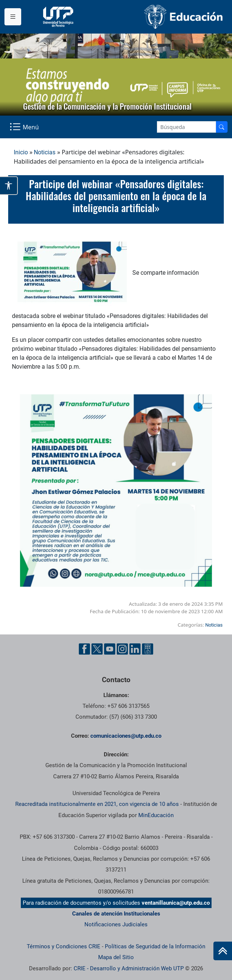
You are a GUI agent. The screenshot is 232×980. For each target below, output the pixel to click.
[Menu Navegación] (25, 127)
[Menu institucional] (13, 17)
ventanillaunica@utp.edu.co (176, 903)
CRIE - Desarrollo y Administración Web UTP (129, 968)
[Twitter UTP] (97, 649)
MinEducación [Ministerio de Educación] (156, 815)
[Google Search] (186, 127)
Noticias (45, 152)
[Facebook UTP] (84, 649)
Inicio (21, 152)
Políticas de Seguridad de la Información (155, 946)
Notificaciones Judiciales (116, 924)
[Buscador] (222, 127)
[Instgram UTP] (122, 649)
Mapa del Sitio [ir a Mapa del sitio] (116, 957)
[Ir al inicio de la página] (223, 951)
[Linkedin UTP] (135, 649)
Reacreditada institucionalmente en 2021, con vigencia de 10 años (97, 804)
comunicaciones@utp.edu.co (126, 736)
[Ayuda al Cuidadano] (148, 649)
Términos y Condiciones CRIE (64, 946)
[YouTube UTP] (110, 649)
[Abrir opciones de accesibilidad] (9, 185)
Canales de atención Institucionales (116, 914)
